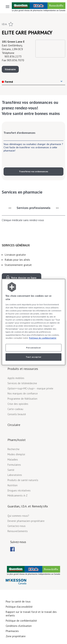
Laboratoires (15, 475)
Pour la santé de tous (18, 601)
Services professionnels (33, 208)
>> (57, 208)
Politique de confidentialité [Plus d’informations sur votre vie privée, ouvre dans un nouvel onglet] (43, 338)
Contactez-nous (17, 526)
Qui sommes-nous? (18, 516)
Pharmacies (12, 631)
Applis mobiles (16, 378)
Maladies (13, 460)
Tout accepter (33, 357)
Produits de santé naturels (23, 480)
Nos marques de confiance (23, 393)
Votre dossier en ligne (24, 278)
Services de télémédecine (22, 383)
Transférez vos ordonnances (33, 171)
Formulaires (14, 465)
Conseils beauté (17, 414)
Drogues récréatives (19, 490)
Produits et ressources (23, 369)
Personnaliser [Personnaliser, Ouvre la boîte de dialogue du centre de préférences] (33, 348)
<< (10, 208)
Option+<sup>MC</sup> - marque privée (30, 388)
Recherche (13, 449)
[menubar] (12, 549)
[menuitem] (12, 549)
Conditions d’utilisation (19, 626)
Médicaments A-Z (18, 495)
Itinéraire (10, 69)
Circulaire (14, 425)
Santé (11, 470)
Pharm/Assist (17, 440)
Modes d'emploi (16, 454)
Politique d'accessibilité (19, 607)
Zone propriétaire (16, 636)
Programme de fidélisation (22, 399)
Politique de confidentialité (21, 621)
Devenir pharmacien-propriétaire (26, 521)
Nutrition (13, 485)
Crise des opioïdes (18, 404)
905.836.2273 (13, 56)
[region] (33, 322)
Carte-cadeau (15, 409)
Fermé (7, 82)
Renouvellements (18, 531)
